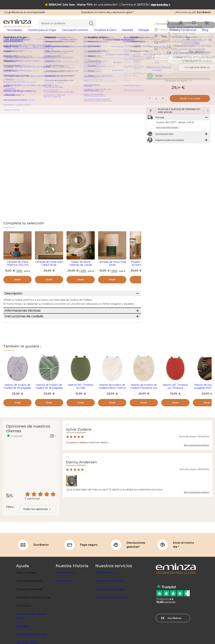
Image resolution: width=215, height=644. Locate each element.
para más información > (168, 148)
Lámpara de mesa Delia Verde (112, 269)
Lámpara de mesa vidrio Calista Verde (49, 269)
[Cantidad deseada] (156, 111)
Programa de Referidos (109, 605)
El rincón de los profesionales (112, 622)
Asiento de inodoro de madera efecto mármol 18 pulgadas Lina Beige (112, 412)
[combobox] (37, 533)
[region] (107, 45)
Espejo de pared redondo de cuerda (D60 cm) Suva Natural (81, 270)
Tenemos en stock (178, 93)
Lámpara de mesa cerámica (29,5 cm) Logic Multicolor (18, 270)
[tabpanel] (82, 33)
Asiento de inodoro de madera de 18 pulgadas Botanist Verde (49, 412)
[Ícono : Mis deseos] (208, 58)
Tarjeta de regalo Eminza (110, 613)
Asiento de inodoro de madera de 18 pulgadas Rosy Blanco (17, 412)
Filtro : (10, 531)
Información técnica (159, 73)
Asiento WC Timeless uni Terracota (175, 411)
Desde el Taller (64, 605)
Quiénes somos (65, 597)
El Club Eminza (104, 597)
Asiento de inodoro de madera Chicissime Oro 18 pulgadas (144, 412)
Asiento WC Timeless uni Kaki (81, 411)
